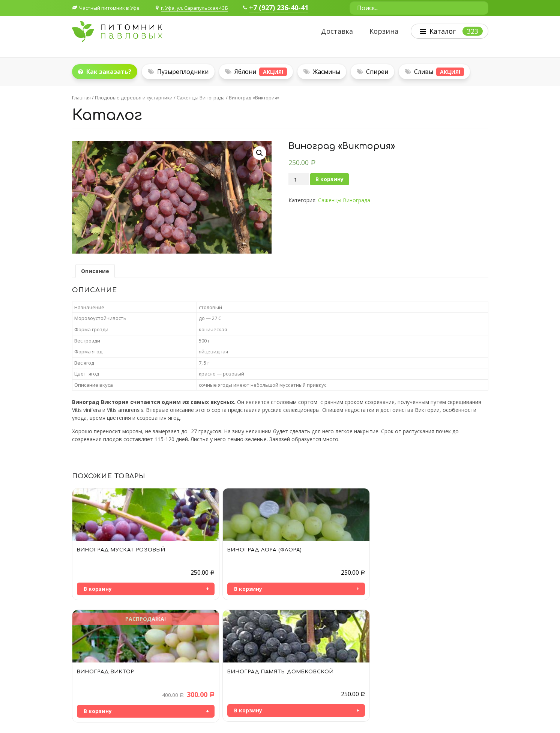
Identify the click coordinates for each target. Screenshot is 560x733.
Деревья (368, 667)
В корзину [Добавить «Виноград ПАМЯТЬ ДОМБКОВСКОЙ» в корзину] (408, 589)
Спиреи (372, 72)
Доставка (334, 32)
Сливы (434, 72)
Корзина (381, 32)
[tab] (95, 271)
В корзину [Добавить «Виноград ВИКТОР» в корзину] (304, 590)
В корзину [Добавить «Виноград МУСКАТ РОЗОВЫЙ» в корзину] (98, 589)
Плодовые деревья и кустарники (134, 98)
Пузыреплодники (178, 72)
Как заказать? (105, 72)
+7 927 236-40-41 (104, 683)
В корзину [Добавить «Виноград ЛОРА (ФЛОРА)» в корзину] (201, 589)
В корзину (330, 179)
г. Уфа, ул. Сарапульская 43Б (202, 8)
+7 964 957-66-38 (104, 672)
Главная (81, 98)
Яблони (256, 72)
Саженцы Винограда (201, 98)
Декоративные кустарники (391, 658)
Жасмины (322, 72)
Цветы (366, 677)
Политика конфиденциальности (448, 714)
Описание (95, 271)
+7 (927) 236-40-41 (289, 8)
